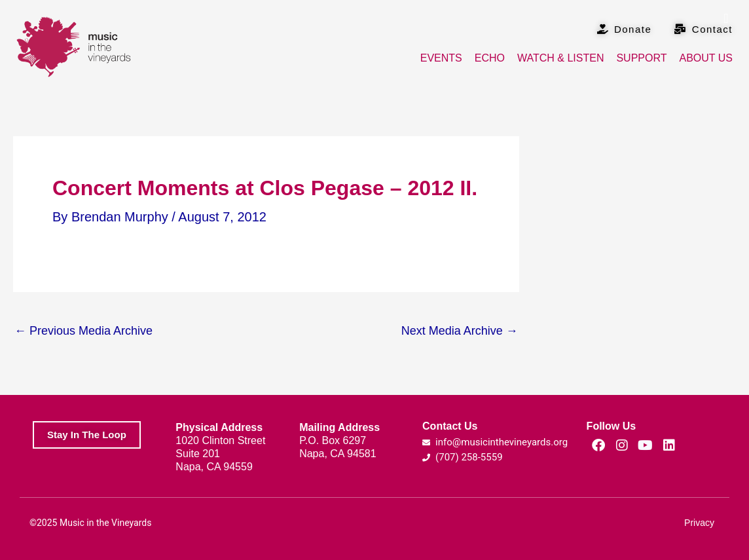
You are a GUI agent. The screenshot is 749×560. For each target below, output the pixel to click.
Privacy (699, 523)
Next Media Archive (460, 331)
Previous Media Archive (83, 331)
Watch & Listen (560, 58)
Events (441, 58)
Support (641, 58)
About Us (706, 58)
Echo (490, 58)
